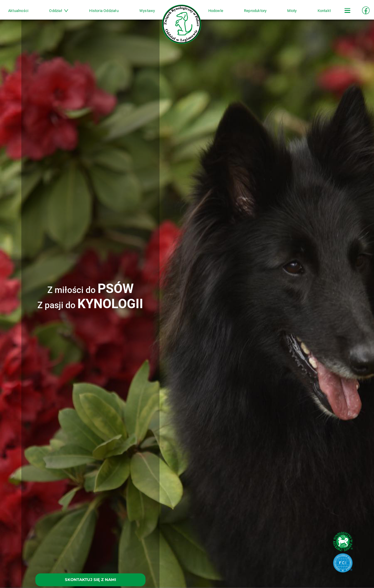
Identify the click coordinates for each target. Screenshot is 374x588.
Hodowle (212, 14)
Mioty (281, 14)
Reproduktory (248, 14)
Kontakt (309, 14)
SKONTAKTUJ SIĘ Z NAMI (90, 580)
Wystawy (151, 14)
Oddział (70, 14)
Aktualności (33, 14)
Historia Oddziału (111, 14)
